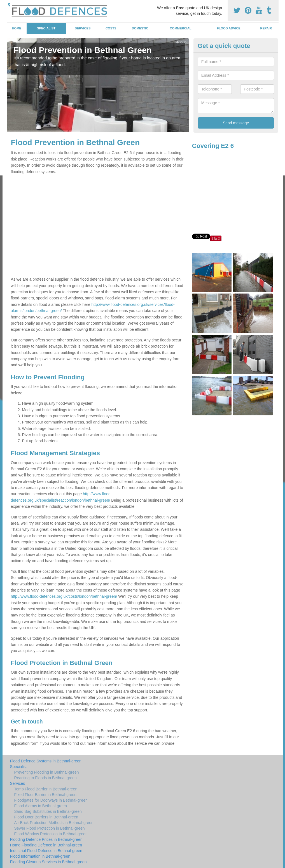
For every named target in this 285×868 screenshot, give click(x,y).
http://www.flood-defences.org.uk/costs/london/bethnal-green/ (64, 596)
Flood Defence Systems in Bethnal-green (46, 761)
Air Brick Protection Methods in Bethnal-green (54, 823)
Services (83, 28)
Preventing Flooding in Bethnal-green (47, 772)
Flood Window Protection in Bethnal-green (51, 834)
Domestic (140, 28)
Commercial (181, 28)
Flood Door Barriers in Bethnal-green (46, 817)
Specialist (46, 28)
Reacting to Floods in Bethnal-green (45, 778)
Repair (266, 28)
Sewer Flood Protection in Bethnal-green (50, 828)
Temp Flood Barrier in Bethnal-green (46, 789)
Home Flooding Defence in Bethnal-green (46, 845)
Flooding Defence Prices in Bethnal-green (46, 839)
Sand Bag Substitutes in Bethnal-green (48, 811)
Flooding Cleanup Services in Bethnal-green (48, 862)
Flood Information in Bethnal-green (40, 856)
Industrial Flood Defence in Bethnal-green (46, 851)
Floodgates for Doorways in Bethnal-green (51, 800)
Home (17, 28)
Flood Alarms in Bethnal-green (41, 806)
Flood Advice (229, 28)
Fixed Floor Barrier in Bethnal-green (45, 795)
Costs (111, 28)
